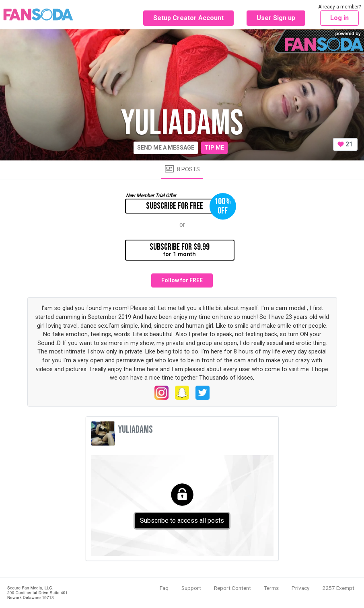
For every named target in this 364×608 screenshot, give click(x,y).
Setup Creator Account (188, 18)
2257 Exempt (338, 588)
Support (191, 588)
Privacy (300, 588)
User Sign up (276, 18)
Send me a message (166, 148)
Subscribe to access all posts (182, 521)
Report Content (232, 588)
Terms (271, 588)
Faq (164, 588)
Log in (339, 18)
